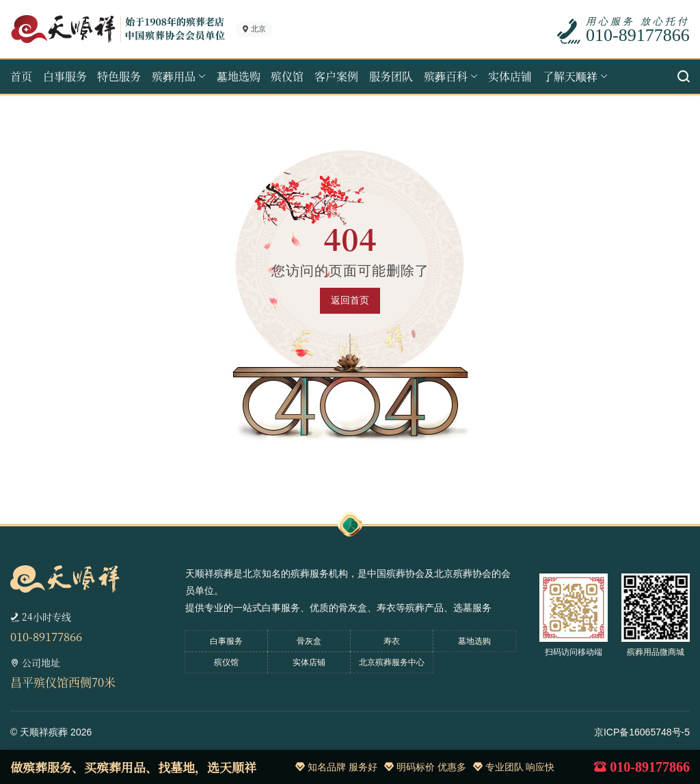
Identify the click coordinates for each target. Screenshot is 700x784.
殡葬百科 (446, 76)
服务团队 (391, 76)
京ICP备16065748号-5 (642, 732)
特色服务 (119, 76)
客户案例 (336, 76)
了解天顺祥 (570, 76)
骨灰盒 (309, 641)
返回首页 (350, 300)
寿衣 (392, 641)
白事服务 (65, 76)
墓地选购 (239, 76)
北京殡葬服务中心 (392, 662)
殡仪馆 (287, 76)
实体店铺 (510, 76)
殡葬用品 (174, 76)
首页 (21, 76)
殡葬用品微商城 (656, 652)
